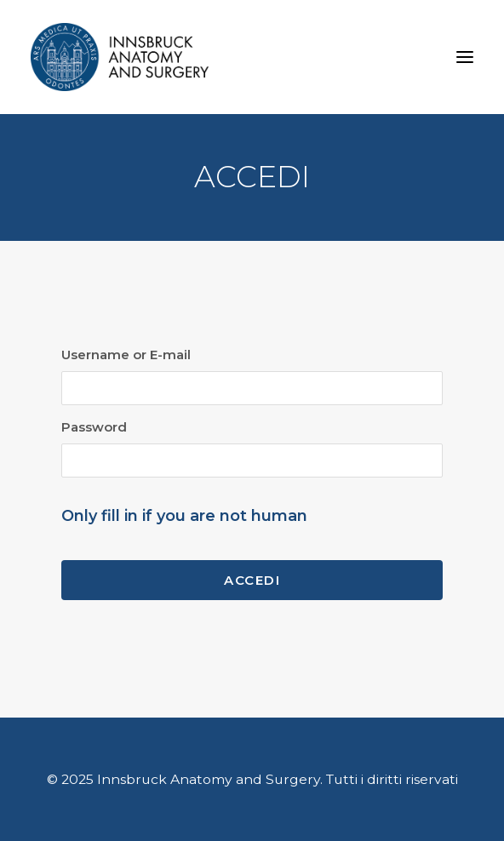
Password (94, 427)
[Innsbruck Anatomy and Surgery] (120, 57)
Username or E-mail (126, 355)
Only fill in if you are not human (184, 516)
